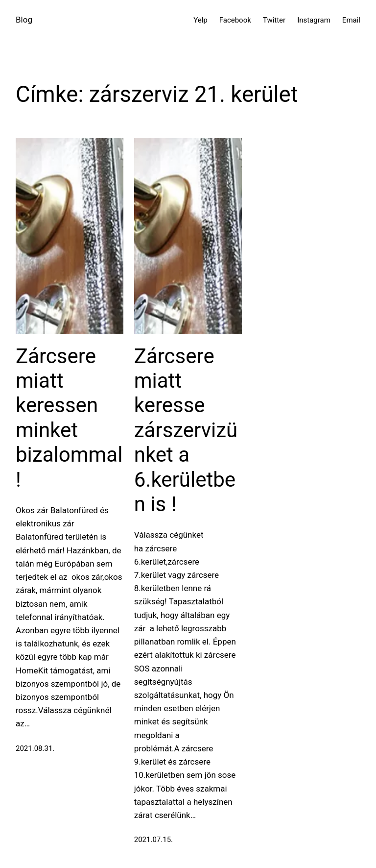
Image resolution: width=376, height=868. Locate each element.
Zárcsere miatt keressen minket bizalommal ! (69, 418)
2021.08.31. (35, 748)
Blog (24, 20)
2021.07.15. (153, 840)
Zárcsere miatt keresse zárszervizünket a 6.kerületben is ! (186, 430)
